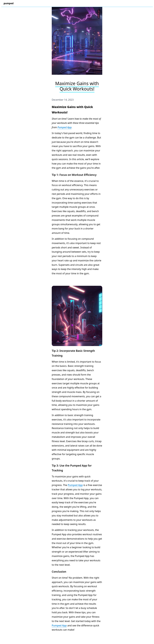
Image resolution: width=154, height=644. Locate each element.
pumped (9, 3)
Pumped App (64, 127)
